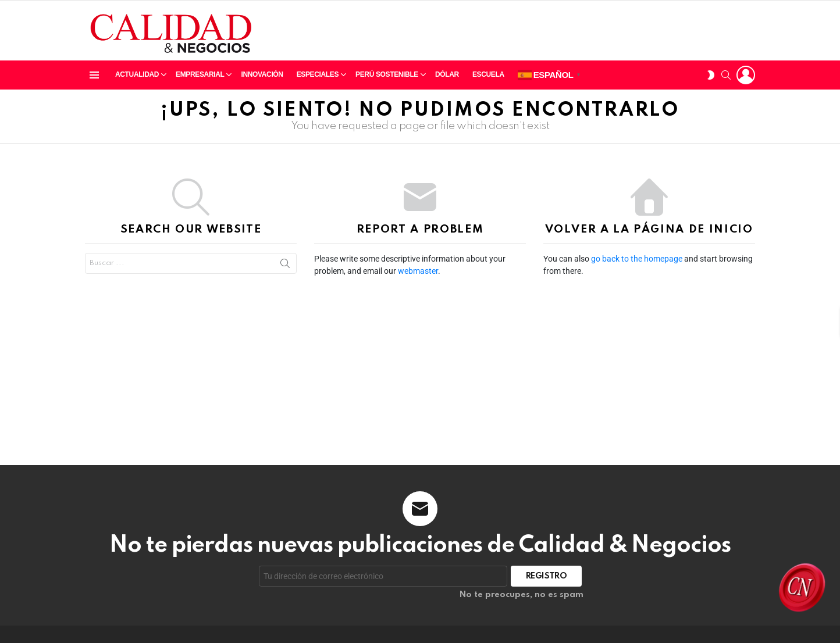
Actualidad (137, 77)
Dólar (447, 74)
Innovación (262, 74)
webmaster (418, 271)
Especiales (318, 77)
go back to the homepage (637, 259)
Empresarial (200, 77)
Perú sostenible (387, 77)
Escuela (488, 74)
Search (285, 263)
